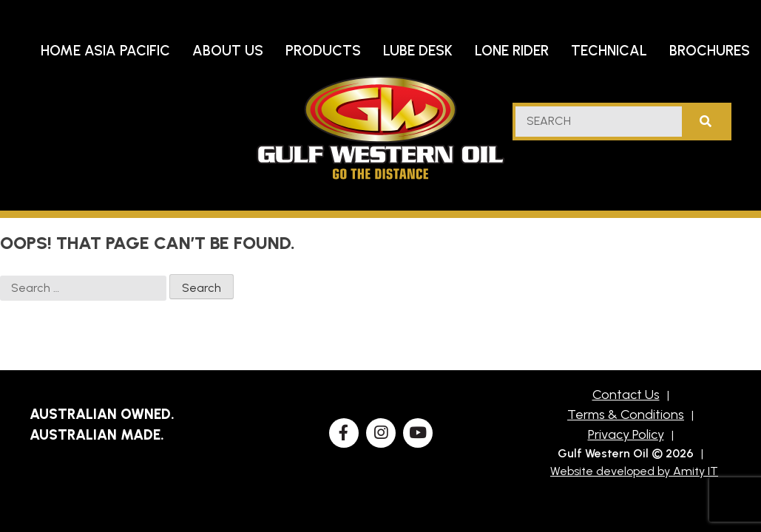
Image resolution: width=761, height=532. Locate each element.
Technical (609, 51)
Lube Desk (418, 51)
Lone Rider (512, 51)
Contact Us (626, 395)
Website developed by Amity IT (634, 471)
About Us (228, 51)
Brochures (710, 51)
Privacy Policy (626, 434)
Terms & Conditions (626, 415)
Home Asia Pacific (105, 51)
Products (323, 51)
